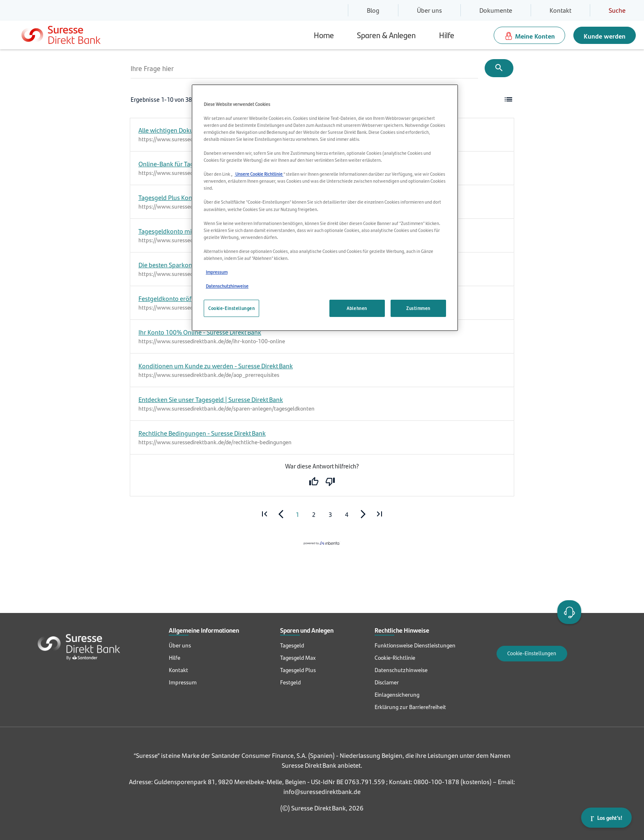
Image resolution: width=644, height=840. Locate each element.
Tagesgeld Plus (298, 670)
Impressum (183, 682)
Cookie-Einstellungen (532, 653)
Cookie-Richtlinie (395, 658)
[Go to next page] (363, 514)
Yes (314, 482)
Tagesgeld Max (298, 658)
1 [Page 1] (297, 515)
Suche (617, 10)
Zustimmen (418, 308)
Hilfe (447, 35)
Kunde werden (605, 36)
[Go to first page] (264, 514)
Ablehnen (357, 308)
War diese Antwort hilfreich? (322, 466)
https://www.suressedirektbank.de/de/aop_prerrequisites (209, 375)
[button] (508, 100)
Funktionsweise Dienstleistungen (415, 645)
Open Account (568, 611)
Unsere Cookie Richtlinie (259, 174)
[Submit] (499, 68)
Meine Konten (535, 36)
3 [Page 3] (330, 515)
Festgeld (290, 682)
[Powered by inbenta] (322, 543)
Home (324, 35)
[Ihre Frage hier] (304, 68)
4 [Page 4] (347, 515)
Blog (373, 10)
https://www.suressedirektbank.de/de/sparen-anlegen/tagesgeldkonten (227, 409)
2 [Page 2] (314, 515)
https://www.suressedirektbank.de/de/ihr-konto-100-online (212, 341)
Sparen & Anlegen (386, 35)
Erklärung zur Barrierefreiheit (410, 707)
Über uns (429, 10)
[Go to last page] (379, 514)
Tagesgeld (292, 645)
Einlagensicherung (397, 695)
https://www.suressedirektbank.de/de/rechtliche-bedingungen (215, 442)
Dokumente (496, 10)
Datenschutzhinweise (401, 670)
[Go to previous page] (281, 514)
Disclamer (387, 682)
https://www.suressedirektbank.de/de (185, 173)
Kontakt (560, 10)
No (330, 482)
